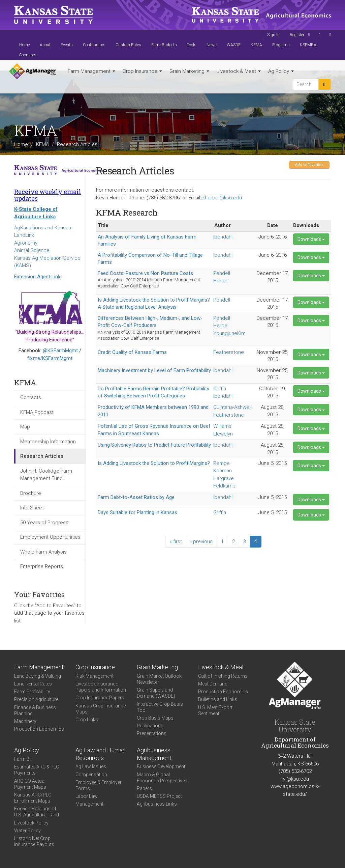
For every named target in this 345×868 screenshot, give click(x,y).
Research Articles (42, 456)
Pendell (222, 273)
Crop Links (87, 720)
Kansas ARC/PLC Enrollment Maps (33, 798)
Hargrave (224, 478)
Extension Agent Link (37, 277)
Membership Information (48, 442)
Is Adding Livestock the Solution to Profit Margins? (154, 463)
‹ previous (201, 541)
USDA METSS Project (159, 796)
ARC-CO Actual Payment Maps (30, 784)
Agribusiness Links (157, 804)
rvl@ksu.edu (295, 779)
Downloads (311, 239)
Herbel (221, 281)
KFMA (256, 45)
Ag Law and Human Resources (101, 754)
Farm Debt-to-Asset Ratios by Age (136, 497)
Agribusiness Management (154, 754)
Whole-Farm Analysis (43, 552)
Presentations (152, 733)
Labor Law (87, 796)
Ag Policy (281, 71)
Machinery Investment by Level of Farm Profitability (154, 370)
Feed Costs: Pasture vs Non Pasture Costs (145, 273)
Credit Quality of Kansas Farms (132, 352)
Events (67, 45)
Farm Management (91, 71)
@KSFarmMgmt (60, 351)
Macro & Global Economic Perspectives (162, 778)
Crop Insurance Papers (100, 698)
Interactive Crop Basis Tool (160, 707)
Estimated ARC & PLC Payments (37, 770)
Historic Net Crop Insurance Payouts (34, 841)
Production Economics (39, 729)
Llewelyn (223, 434)
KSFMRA (308, 45)
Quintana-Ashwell (232, 407)
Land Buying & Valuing (38, 676)
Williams (222, 426)
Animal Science (32, 250)
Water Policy (27, 831)
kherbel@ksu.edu (222, 198)
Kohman (223, 471)
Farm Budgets (164, 45)
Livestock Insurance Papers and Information (101, 687)
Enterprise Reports (42, 566)
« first (176, 541)
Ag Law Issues (91, 766)
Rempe (222, 463)
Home (24, 45)
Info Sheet (32, 508)
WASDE (234, 45)
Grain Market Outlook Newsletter (159, 679)
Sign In (273, 35)
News (212, 45)
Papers (144, 788)
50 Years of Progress (44, 523)
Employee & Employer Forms (99, 785)
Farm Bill (23, 759)
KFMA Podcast (37, 412)
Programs (281, 45)
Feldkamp (224, 486)
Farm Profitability (32, 692)
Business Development (161, 766)
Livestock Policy (31, 823)
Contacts (31, 397)
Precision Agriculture (36, 699)
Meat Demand (213, 684)
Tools (192, 45)
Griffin (220, 389)
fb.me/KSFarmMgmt (50, 358)
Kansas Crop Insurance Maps (101, 709)
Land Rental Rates (33, 684)
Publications (150, 726)
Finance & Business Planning (35, 710)
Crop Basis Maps (155, 718)
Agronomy (26, 243)
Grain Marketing (189, 71)
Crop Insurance (142, 71)
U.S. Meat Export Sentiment (215, 710)
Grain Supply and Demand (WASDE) (156, 693)
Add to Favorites (309, 165)
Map (25, 427)
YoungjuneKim (229, 333)
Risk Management (95, 676)
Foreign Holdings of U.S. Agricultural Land (37, 812)
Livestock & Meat (239, 71)
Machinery (25, 721)
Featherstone (229, 352)
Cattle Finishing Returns (223, 676)
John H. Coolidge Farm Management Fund (46, 475)
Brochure (31, 493)
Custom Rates (128, 45)
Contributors (94, 45)
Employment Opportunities (50, 537)
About (45, 45)
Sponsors (28, 55)
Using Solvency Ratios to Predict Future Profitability (154, 445)
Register (297, 35)
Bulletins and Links (218, 699)
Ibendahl (223, 237)
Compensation (91, 775)
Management (89, 804)
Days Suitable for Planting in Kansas (137, 512)
